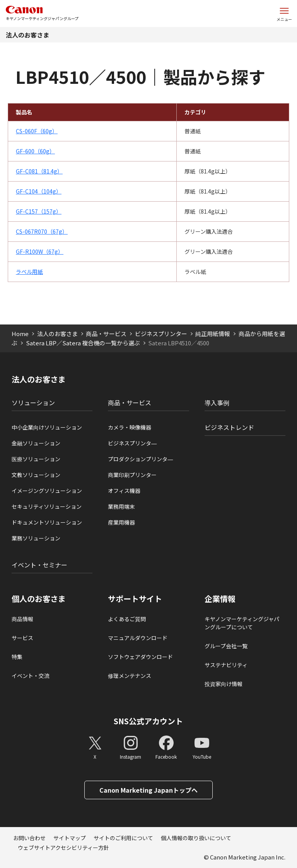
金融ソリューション (36, 443)
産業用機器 (121, 522)
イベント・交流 (31, 676)
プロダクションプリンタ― (140, 459)
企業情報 (220, 599)
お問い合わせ (29, 838)
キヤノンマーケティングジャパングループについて (242, 623)
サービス (22, 638)
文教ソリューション (36, 475)
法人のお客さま (27, 35)
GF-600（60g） (35, 151)
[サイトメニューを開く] (284, 14)
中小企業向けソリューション (47, 427)
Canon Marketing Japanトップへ (148, 790)
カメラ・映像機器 (130, 427)
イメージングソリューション (47, 491)
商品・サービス (106, 334)
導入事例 (217, 403)
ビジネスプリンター (161, 334)
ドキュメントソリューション (47, 522)
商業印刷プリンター (132, 475)
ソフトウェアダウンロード (140, 657)
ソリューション (33, 403)
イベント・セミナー (39, 565)
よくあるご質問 (127, 619)
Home (20, 334)
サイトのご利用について (123, 838)
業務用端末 (121, 506)
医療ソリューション (36, 459)
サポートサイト (135, 599)
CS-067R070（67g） (42, 231)
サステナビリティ (226, 665)
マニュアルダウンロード (138, 638)
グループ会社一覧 (226, 646)
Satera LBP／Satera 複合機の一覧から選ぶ (83, 343)
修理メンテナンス (130, 676)
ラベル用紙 (29, 272)
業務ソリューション (36, 538)
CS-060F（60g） (37, 131)
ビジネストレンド (229, 427)
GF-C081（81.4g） (39, 171)
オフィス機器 (124, 491)
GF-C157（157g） (39, 211)
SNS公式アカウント (148, 721)
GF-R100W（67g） (40, 251)
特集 (17, 657)
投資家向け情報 (224, 684)
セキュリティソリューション (47, 506)
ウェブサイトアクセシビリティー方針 (63, 848)
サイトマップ (70, 838)
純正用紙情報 (213, 334)
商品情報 (22, 619)
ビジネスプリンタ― (132, 443)
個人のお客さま (39, 599)
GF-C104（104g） (39, 191)
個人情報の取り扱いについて (196, 838)
